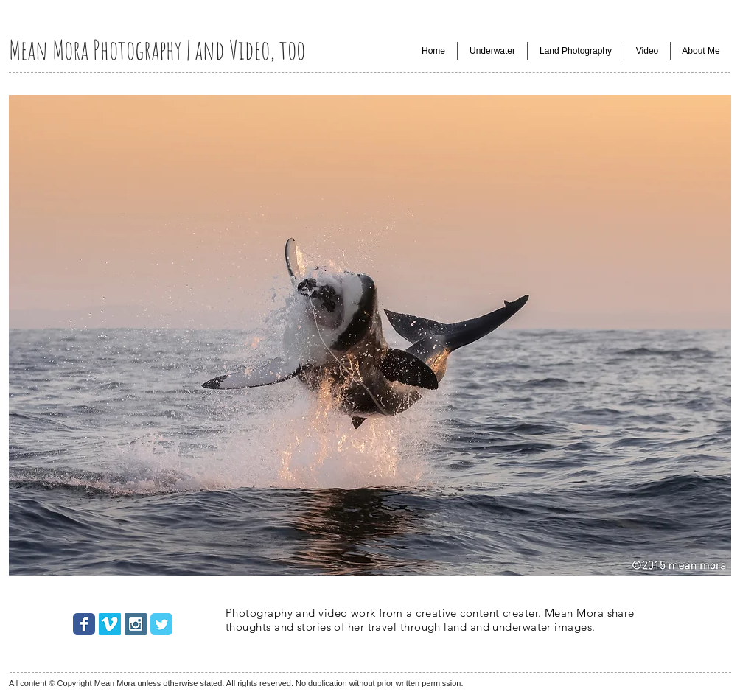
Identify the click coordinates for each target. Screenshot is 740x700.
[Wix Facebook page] (84, 624)
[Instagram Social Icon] (136, 624)
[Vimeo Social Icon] (110, 624)
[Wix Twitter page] (161, 624)
